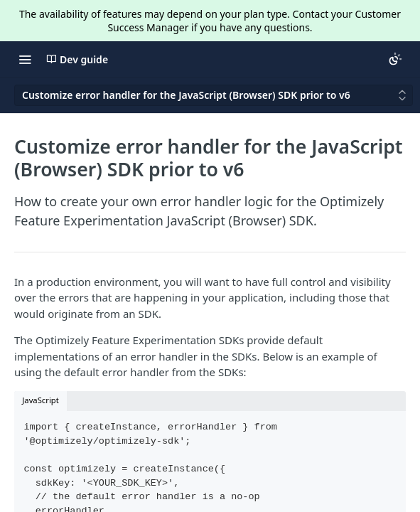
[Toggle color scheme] (395, 59)
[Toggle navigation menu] (25, 59)
